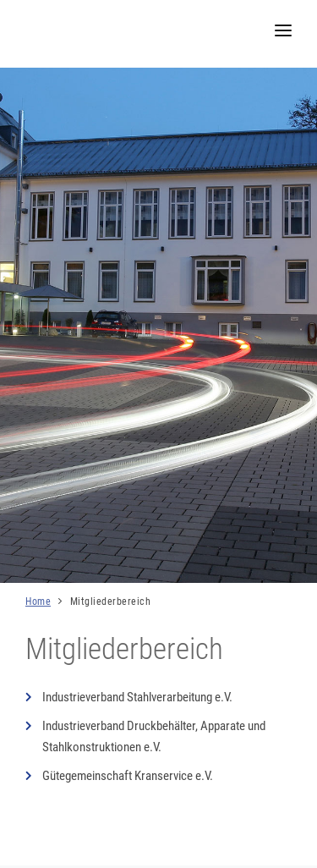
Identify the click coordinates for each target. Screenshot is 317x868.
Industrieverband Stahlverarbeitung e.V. (137, 697)
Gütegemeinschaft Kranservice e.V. (128, 776)
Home (38, 602)
